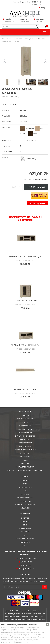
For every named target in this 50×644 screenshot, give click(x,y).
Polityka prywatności (25, 498)
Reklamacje (25, 508)
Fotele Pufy (25, 422)
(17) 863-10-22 (26, 565)
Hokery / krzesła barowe (25, 467)
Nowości (25, 480)
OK (45, 587)
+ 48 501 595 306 (37, 5)
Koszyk (47, 26)
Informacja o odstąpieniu (25, 505)
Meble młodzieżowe (25, 443)
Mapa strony (25, 542)
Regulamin (25, 494)
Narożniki (25, 415)
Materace (25, 518)
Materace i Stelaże (25, 429)
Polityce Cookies (23, 643)
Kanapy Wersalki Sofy (25, 419)
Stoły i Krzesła (25, 464)
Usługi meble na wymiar (25, 539)
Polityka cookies (25, 501)
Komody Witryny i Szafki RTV (25, 450)
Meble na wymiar (25, 528)
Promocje (25, 532)
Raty (25, 484)
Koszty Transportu (25, 487)
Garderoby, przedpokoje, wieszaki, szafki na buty (25, 470)
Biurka (25, 460)
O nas (25, 525)
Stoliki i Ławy (25, 457)
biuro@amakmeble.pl (26, 569)
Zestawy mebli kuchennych (25, 436)
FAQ (25, 491)
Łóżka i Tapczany (25, 426)
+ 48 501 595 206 (37, 2)
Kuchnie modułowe (25, 433)
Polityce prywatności (9, 643)
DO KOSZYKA (36, 187)
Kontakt (25, 546)
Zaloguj (43, 8)
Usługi (25, 535)
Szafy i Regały (25, 453)
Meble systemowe (25, 446)
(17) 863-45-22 (26, 562)
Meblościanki (25, 439)
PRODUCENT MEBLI (25, 14)
